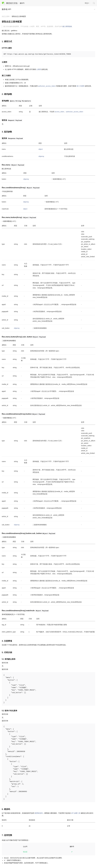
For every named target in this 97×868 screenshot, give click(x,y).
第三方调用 (80, 86)
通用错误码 (39, 813)
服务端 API (6, 9)
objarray (41, 156)
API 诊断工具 (76, 813)
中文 (86, 3)
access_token (60, 112)
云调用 (39, 69)
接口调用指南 (67, 26)
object (41, 149)
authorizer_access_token (47, 86)
